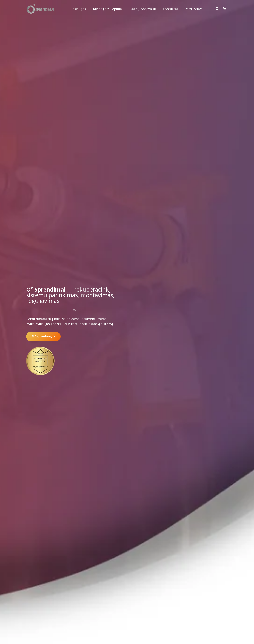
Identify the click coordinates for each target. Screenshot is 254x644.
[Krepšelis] (224, 9)
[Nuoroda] (41, 9)
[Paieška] (217, 9)
